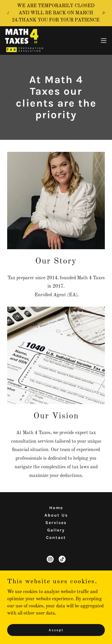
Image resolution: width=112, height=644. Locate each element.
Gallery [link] (56, 530)
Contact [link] (56, 538)
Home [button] (56, 508)
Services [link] (56, 523)
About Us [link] (56, 515)
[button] (104, 40)
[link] (24, 40)
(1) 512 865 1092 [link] (56, 589)
